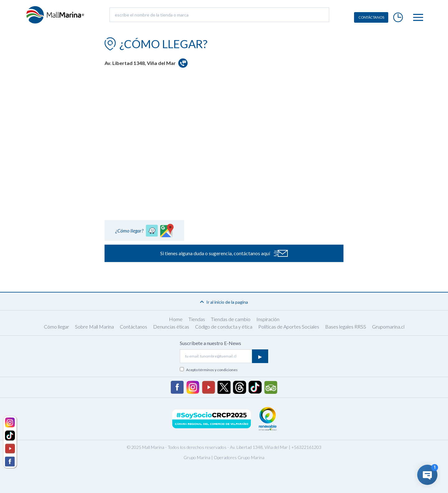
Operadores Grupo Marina (239, 457)
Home (176, 319)
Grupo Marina (197, 457)
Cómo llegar (56, 327)
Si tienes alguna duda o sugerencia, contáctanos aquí (224, 253)
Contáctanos (133, 327)
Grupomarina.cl (388, 327)
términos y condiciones (218, 370)
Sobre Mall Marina (94, 327)
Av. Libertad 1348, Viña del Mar (259, 447)
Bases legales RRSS (346, 327)
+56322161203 (306, 447)
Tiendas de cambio (231, 319)
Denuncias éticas (171, 327)
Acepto (212, 370)
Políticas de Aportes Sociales (289, 327)
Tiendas (197, 319)
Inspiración (268, 319)
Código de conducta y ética (224, 327)
